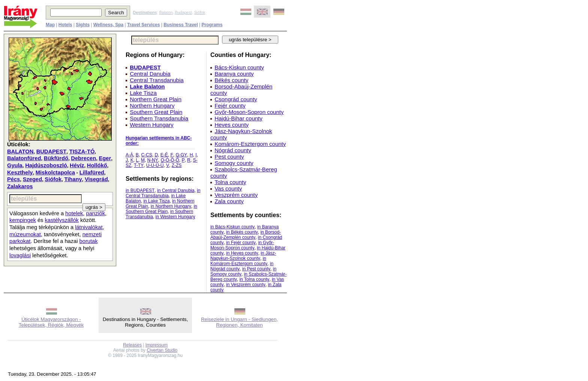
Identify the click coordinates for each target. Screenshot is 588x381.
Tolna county (230, 182)
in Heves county (242, 253)
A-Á (129, 155)
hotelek (74, 213)
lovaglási (20, 255)
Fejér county (230, 106)
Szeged (32, 179)
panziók (96, 213)
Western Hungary (151, 125)
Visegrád (96, 179)
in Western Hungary (175, 217)
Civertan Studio (162, 350)
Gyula (15, 165)
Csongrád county (236, 99)
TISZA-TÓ (82, 151)
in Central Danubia (176, 190)
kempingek (23, 220)
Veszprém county (236, 195)
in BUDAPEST (140, 190)
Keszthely (20, 172)
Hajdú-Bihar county (238, 118)
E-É (164, 155)
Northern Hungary (152, 106)
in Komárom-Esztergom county (239, 261)
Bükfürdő (56, 158)
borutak (89, 241)
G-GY (181, 155)
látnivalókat (89, 227)
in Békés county (242, 232)
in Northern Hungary (171, 206)
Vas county (228, 188)
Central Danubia (150, 74)
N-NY (152, 160)
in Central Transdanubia (163, 193)
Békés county (231, 80)
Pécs (13, 179)
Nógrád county (233, 150)
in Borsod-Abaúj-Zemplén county (246, 235)
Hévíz (77, 165)
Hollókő (97, 165)
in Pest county (256, 269)
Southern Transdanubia (159, 118)
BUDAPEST (52, 151)
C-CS (146, 155)
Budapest (184, 12)
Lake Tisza (143, 93)
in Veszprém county (246, 285)
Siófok (199, 12)
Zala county (229, 201)
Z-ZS (177, 165)
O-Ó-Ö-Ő (170, 160)
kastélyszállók (62, 220)
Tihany (73, 179)
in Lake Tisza (156, 201)
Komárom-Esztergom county (250, 144)
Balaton (166, 12)
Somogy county (234, 163)
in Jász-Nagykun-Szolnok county (243, 256)
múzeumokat (25, 234)
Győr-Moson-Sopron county (249, 112)
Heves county (232, 125)
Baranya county (234, 74)
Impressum (157, 345)
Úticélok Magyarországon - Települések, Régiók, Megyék (51, 322)
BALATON (20, 151)
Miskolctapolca (55, 172)
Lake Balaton (147, 86)
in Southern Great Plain (161, 209)
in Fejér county (241, 243)
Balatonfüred (24, 158)
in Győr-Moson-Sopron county (242, 245)
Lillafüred (92, 172)
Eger (105, 158)
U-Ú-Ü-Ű (155, 165)
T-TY (139, 165)
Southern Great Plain (156, 112)
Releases (132, 345)
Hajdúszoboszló (46, 165)
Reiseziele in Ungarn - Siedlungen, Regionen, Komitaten (239, 322)
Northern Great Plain (156, 99)
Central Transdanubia (157, 80)
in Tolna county (254, 279)
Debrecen (83, 158)
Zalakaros (20, 186)
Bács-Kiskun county (239, 67)
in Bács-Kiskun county (232, 227)
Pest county (229, 157)
